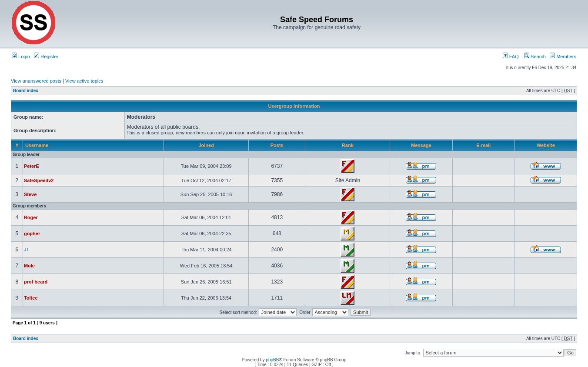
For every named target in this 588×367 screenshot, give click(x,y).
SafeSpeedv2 (39, 180)
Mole (29, 266)
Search (535, 57)
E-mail (483, 145)
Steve (30, 194)
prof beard (36, 282)
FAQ (511, 57)
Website (546, 145)
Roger (31, 217)
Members (563, 57)
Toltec (31, 298)
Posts (277, 145)
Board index (26, 91)
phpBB (272, 360)
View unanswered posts (36, 81)
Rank (348, 145)
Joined (206, 145)
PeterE (32, 166)
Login (21, 57)
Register (46, 57)
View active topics (84, 81)
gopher (32, 234)
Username (37, 145)
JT (27, 250)
